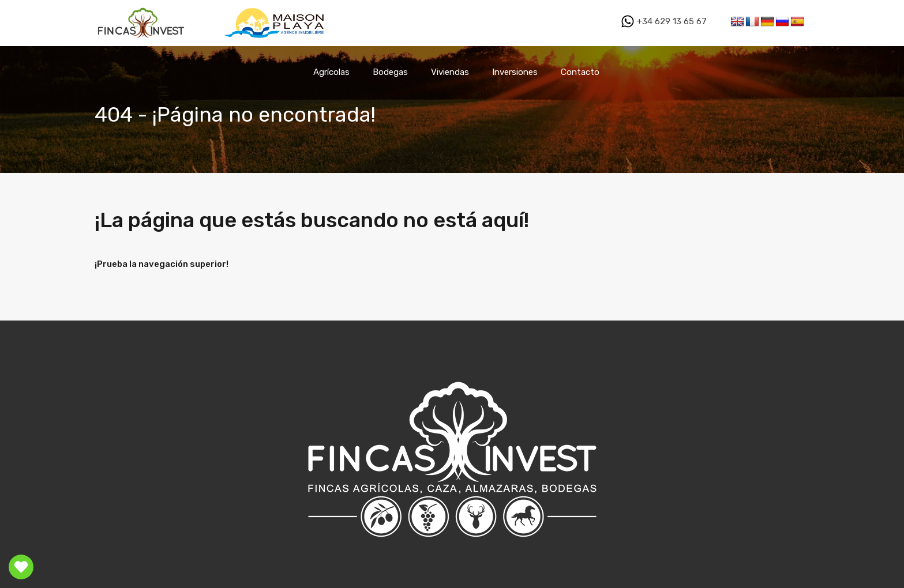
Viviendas (450, 72)
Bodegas (390, 72)
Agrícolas (331, 72)
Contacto (580, 72)
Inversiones (515, 72)
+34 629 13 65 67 (664, 21)
